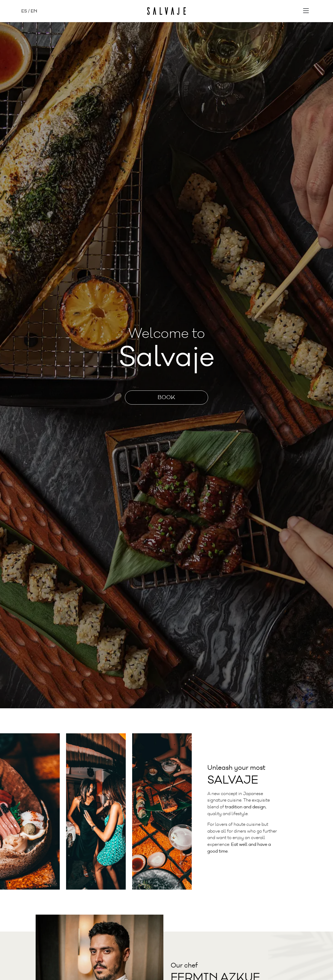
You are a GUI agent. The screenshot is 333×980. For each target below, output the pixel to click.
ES (24, 11)
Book (166, 397)
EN (34, 11)
